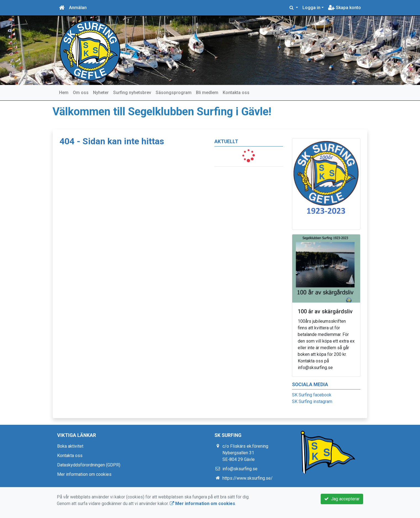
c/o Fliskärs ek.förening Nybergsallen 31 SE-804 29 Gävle (245, 453)
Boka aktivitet (70, 446)
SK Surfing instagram (312, 401)
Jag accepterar (342, 499)
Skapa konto (345, 8)
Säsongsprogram (174, 93)
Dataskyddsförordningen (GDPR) (89, 465)
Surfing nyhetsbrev (132, 93)
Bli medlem (207, 93)
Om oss (81, 93)
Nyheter (101, 93)
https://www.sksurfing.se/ (248, 478)
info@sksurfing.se (240, 469)
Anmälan (78, 8)
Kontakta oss (236, 93)
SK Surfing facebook (312, 395)
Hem (64, 93)
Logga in (311, 8)
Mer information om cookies (84, 474)
